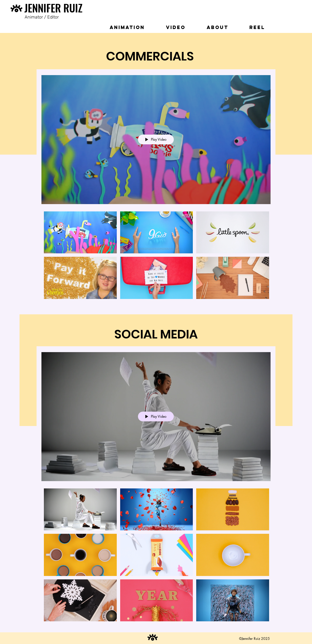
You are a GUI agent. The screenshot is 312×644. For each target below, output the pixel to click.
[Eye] (16, 10)
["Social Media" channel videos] (156, 557)
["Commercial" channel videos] (156, 258)
